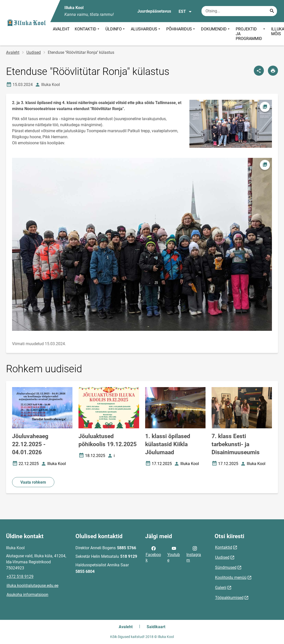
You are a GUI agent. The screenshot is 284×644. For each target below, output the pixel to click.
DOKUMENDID (216, 34)
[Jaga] (259, 71)
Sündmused (226, 567)
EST (185, 12)
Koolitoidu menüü (231, 578)
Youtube (174, 554)
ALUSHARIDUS (146, 34)
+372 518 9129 (20, 577)
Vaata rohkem (33, 482)
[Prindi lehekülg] (273, 71)
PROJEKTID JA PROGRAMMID (251, 34)
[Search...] (272, 11)
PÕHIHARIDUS (181, 34)
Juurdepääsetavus (154, 11)
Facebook (153, 554)
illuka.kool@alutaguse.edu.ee (32, 586)
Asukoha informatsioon (27, 595)
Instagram (194, 554)
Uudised (34, 52)
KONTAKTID (88, 34)
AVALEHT (61, 29)
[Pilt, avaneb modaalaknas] (142, 244)
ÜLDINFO (116, 34)
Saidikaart (156, 627)
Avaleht (13, 52)
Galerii (221, 588)
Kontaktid (224, 547)
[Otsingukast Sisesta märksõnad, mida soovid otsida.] (239, 11)
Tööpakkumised (229, 598)
